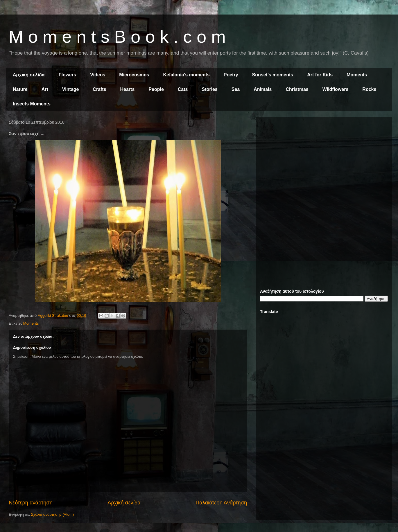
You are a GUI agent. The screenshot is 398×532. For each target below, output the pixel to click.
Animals (263, 89)
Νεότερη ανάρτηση (31, 503)
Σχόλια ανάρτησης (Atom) (52, 514)
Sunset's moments (273, 75)
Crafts (99, 89)
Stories (210, 89)
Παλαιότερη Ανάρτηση (221, 503)
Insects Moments (32, 104)
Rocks (369, 89)
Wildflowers (336, 89)
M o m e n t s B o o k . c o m (117, 37)
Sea (236, 89)
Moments (357, 75)
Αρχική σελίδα (29, 75)
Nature (20, 89)
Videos (98, 75)
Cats (183, 89)
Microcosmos (134, 75)
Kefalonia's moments (186, 75)
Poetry (231, 75)
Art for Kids (320, 75)
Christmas (297, 89)
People (156, 89)
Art (45, 89)
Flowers (67, 75)
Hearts (128, 89)
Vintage (71, 89)
